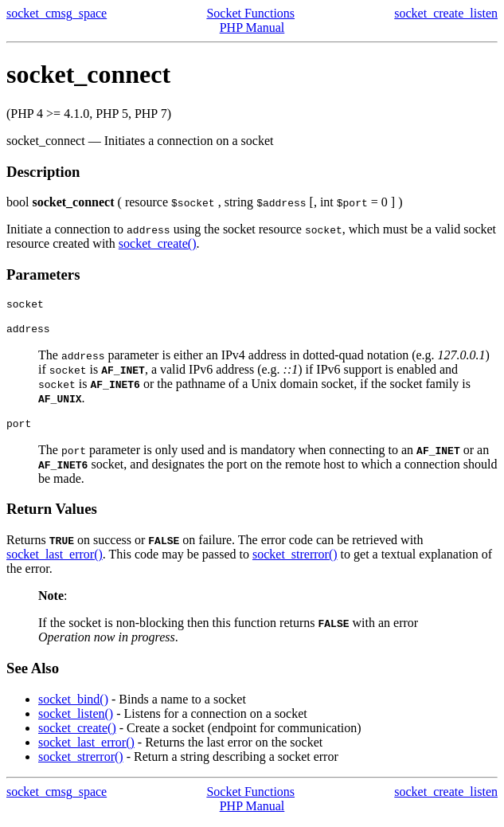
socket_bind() (73, 706)
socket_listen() (76, 721)
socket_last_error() (55, 561)
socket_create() (158, 243)
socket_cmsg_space (57, 13)
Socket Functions (250, 13)
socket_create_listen (446, 13)
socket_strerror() (295, 561)
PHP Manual (252, 27)
